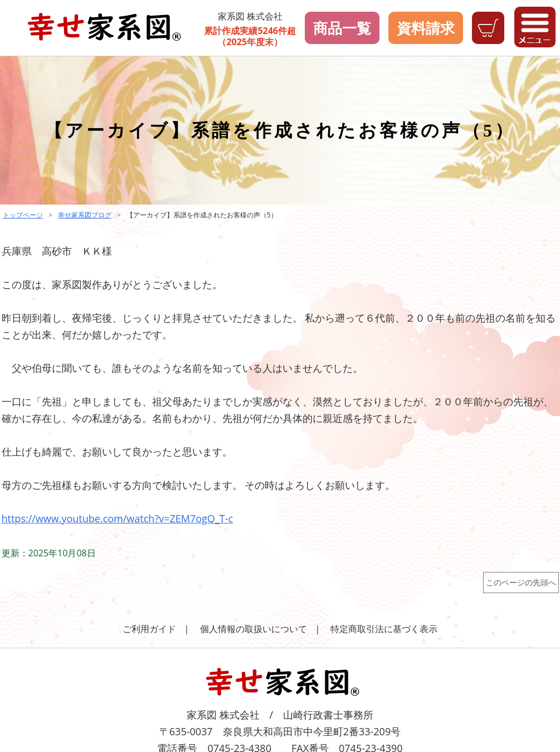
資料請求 (426, 28)
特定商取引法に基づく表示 (384, 629)
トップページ (23, 215)
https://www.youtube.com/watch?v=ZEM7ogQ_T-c (118, 518)
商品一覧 (342, 28)
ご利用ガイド (149, 629)
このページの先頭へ (521, 582)
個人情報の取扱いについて (254, 629)
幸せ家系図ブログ (85, 215)
